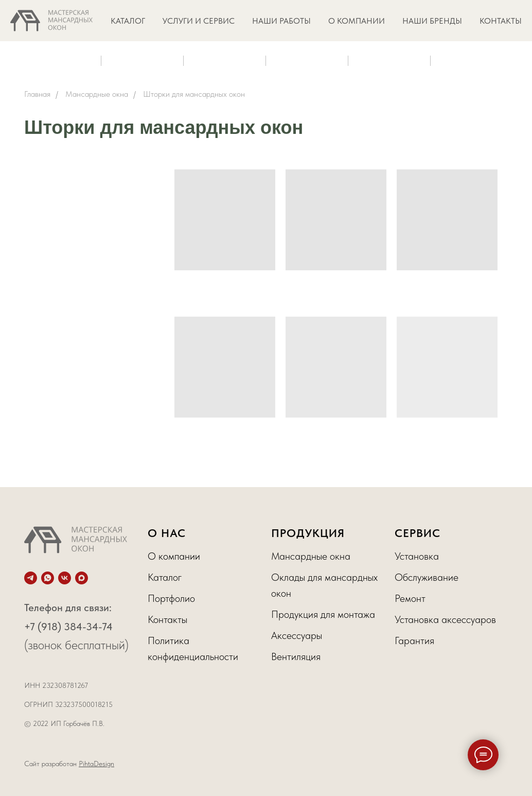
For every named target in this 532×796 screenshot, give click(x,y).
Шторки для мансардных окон (194, 94)
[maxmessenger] (82, 578)
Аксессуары (297, 635)
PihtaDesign (96, 764)
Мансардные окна (97, 94)
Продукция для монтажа (323, 614)
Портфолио (171, 598)
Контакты (167, 619)
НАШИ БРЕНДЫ (432, 21)
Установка (417, 556)
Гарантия (414, 641)
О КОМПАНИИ (357, 21)
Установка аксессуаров (445, 619)
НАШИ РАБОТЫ (281, 21)
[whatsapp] (48, 578)
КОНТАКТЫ (501, 21)
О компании (174, 556)
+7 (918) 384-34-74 (68, 627)
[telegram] (31, 578)
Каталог (165, 577)
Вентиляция (296, 656)
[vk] (65, 578)
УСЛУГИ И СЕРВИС (199, 21)
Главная (37, 94)
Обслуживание (427, 577)
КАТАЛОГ (128, 21)
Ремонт (410, 598)
